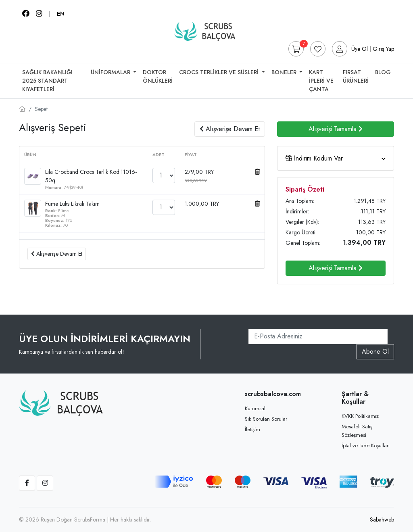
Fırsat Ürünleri (356, 76)
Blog (383, 72)
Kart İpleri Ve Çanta (321, 81)
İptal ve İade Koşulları (366, 445)
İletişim (252, 429)
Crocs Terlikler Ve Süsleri (220, 72)
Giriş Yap (383, 49)
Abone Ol (375, 352)
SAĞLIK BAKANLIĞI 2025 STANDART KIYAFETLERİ (47, 81)
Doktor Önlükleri (158, 76)
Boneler (285, 72)
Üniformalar (111, 72)
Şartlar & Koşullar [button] (355, 398)
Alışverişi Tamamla (336, 129)
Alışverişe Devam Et (230, 129)
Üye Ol (360, 49)
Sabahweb (382, 519)
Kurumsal (255, 408)
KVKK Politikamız (360, 416)
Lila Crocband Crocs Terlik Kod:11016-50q (91, 176)
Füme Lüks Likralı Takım (72, 204)
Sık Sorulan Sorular (266, 419)
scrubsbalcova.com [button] (271, 394)
